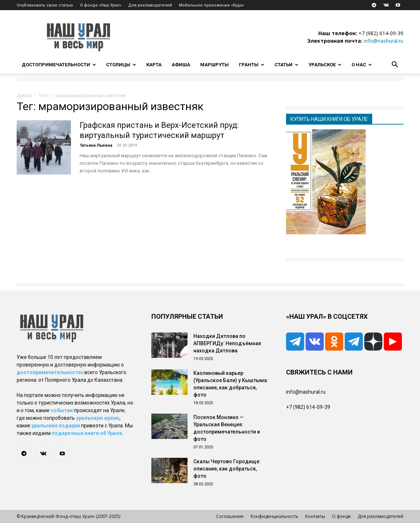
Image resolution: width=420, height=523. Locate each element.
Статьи (286, 65)
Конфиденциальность (274, 516)
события (62, 410)
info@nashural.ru (384, 41)
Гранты (252, 65)
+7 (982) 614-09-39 (381, 33)
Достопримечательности (59, 65)
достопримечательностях (50, 372)
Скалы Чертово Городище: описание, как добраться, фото (227, 469)
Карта (154, 65)
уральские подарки (56, 426)
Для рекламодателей (150, 5)
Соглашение (230, 516)
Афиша (181, 65)
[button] (395, 65)
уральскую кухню (98, 418)
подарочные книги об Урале (87, 433)
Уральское (325, 65)
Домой (24, 95)
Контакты (315, 516)
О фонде (341, 516)
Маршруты (215, 65)
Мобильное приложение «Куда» (211, 5)
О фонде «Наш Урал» (101, 5)
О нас (362, 65)
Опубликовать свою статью (45, 5)
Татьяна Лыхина (96, 145)
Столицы (121, 65)
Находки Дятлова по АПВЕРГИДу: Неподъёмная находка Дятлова (227, 343)
